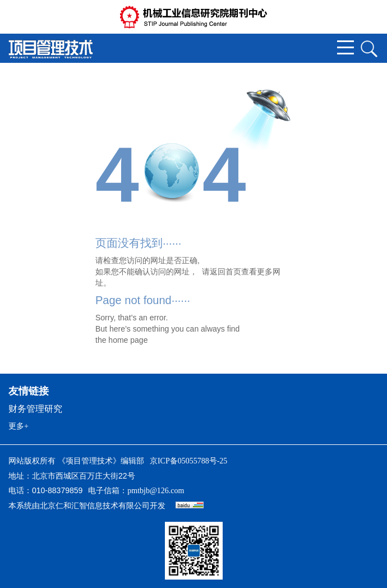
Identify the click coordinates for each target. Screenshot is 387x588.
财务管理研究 (35, 409)
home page (128, 340)
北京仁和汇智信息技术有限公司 (95, 506)
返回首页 (225, 272)
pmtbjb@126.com (156, 491)
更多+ (19, 426)
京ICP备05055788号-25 (188, 461)
